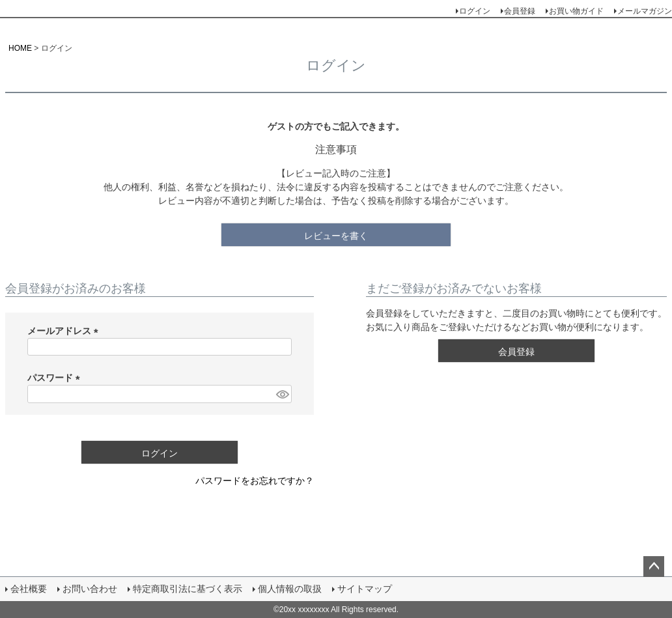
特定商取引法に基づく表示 (188, 589)
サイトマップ (365, 589)
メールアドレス (65, 331)
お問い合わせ (90, 589)
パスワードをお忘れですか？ (255, 481)
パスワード (56, 378)
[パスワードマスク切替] (282, 394)
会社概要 (29, 589)
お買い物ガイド (576, 11)
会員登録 (520, 11)
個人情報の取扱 (290, 589)
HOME (20, 48)
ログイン (475, 11)
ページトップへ (654, 567)
